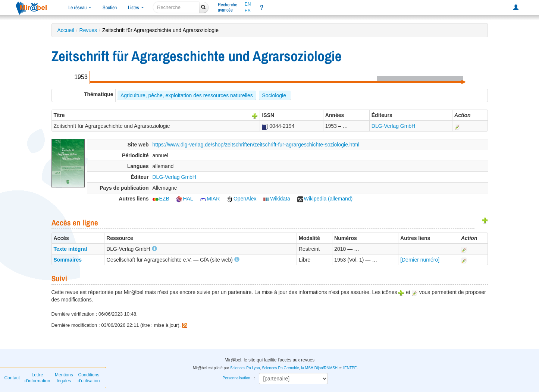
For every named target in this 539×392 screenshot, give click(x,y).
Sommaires (68, 260)
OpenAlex (242, 199)
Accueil (66, 30)
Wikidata (277, 199)
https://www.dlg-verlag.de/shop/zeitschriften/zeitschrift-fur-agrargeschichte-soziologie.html (256, 145)
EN (248, 4)
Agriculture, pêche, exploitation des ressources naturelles (187, 95)
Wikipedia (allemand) (325, 199)
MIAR (210, 199)
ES (248, 11)
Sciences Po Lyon (245, 368)
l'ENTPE (350, 368)
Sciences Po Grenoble (281, 368)
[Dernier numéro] (420, 260)
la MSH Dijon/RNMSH (319, 368)
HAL (184, 199)
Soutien (110, 7)
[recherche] (176, 7)
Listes (136, 7)
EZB (161, 199)
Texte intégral (70, 249)
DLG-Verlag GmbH (393, 126)
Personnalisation (236, 378)
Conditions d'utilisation (89, 378)
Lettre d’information (37, 378)
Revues (88, 30)
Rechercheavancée (228, 7)
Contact (12, 378)
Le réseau (80, 7)
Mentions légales (64, 378)
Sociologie (275, 95)
